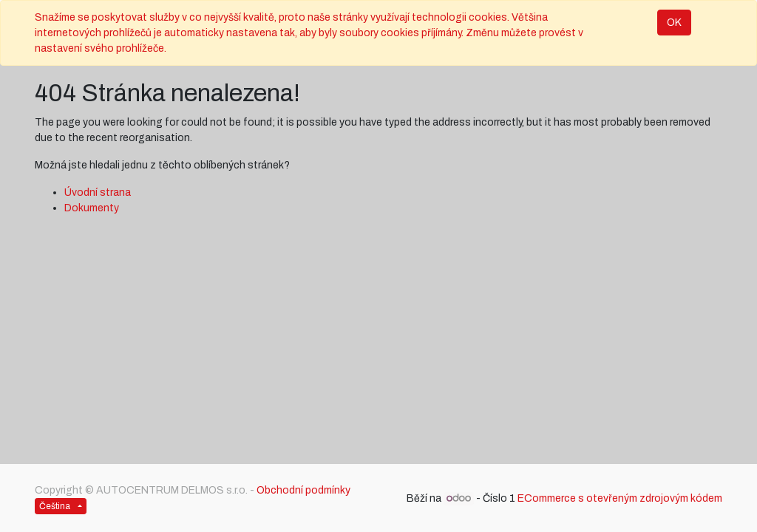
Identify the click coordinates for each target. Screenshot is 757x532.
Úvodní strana (98, 192)
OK (674, 23)
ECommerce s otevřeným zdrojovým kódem (620, 498)
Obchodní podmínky (303, 490)
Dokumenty (92, 208)
